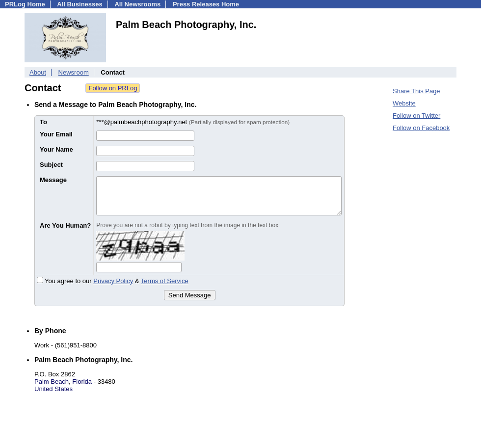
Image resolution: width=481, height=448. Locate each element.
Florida (82, 382)
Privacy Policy (113, 281)
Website (404, 103)
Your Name (56, 149)
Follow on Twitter (416, 116)
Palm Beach (52, 382)
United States (53, 389)
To (43, 122)
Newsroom (74, 72)
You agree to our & (113, 281)
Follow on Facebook (421, 128)
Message (53, 180)
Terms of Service (165, 281)
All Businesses (80, 4)
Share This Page (416, 91)
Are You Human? (65, 225)
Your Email (56, 134)
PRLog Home (25, 4)
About (38, 72)
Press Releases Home (206, 4)
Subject (51, 165)
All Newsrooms (137, 4)
